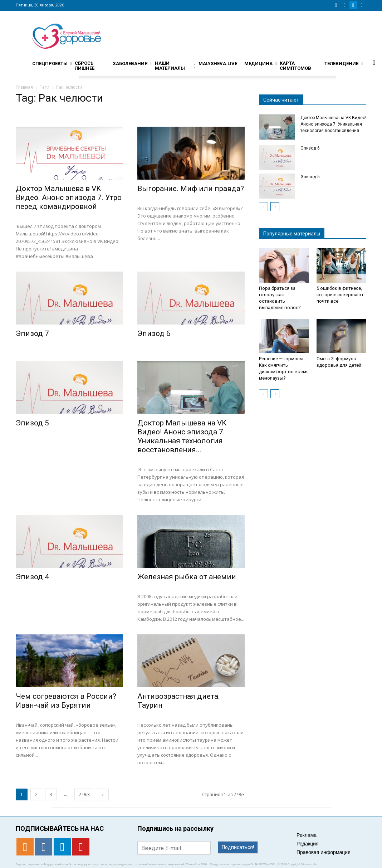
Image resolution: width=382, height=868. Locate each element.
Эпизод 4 (32, 577)
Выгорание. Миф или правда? (191, 189)
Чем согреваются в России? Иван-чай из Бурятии (66, 701)
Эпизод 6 (154, 333)
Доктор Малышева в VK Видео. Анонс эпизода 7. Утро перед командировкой (69, 198)
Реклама (307, 835)
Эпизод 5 (32, 423)
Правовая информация (324, 852)
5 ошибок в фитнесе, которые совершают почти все (340, 295)
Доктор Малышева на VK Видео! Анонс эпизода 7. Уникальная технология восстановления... (182, 436)
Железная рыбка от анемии (187, 577)
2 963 (84, 794)
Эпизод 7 (32, 333)
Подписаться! (238, 847)
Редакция (308, 844)
